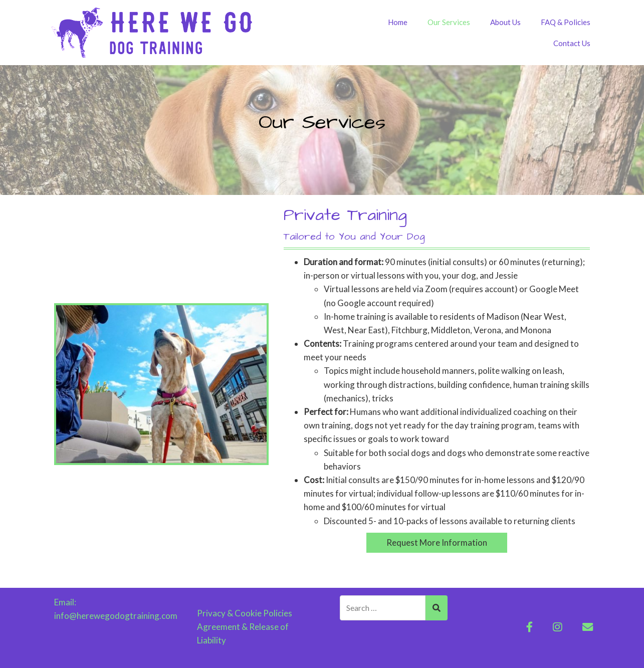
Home (398, 22)
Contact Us (572, 43)
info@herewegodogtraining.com (116, 616)
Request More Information (437, 542)
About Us (505, 22)
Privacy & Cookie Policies (245, 613)
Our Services (449, 22)
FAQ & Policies (566, 22)
